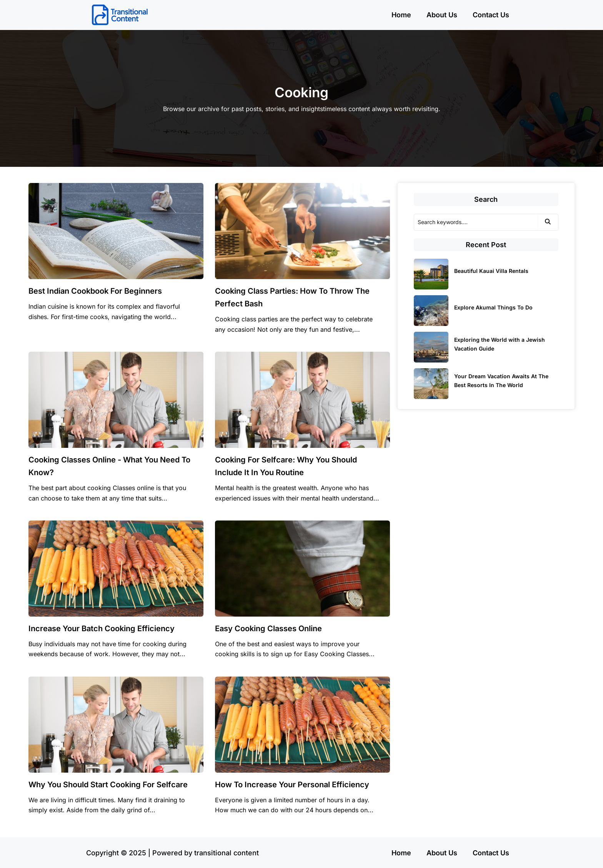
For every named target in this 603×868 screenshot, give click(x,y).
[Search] (476, 222)
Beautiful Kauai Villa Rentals (491, 271)
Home (401, 15)
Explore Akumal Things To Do (493, 307)
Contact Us (491, 15)
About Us (442, 15)
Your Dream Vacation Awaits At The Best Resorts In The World (501, 381)
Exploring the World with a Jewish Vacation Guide (500, 344)
